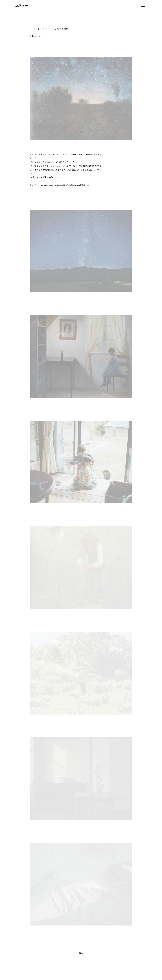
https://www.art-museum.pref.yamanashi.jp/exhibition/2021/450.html (60, 185)
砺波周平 (21, 6)
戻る (81, 953)
